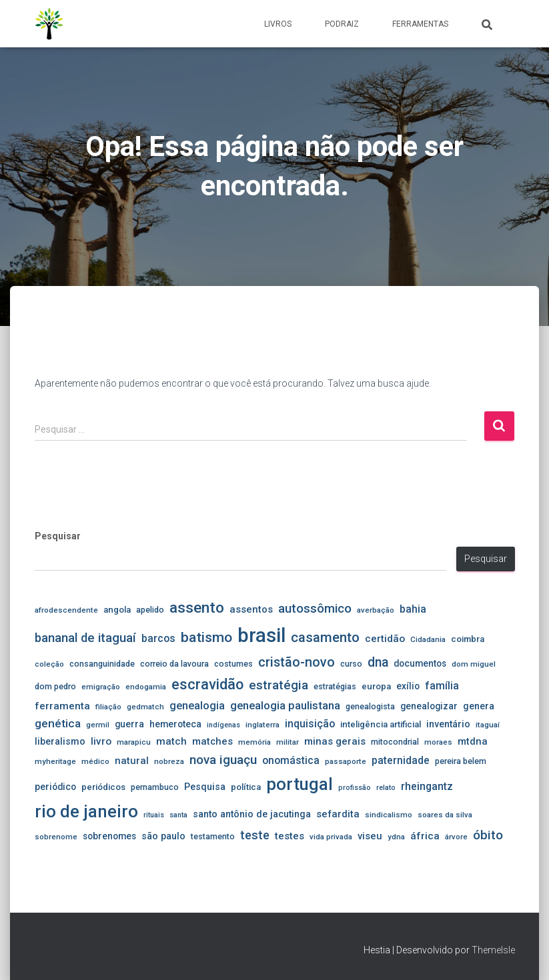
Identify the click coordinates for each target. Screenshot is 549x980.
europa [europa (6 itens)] (376, 686)
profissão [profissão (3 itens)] (355, 788)
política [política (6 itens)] (246, 787)
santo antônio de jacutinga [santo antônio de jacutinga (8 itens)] (252, 814)
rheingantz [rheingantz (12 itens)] (427, 786)
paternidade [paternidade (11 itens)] (401, 760)
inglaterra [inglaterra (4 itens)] (262, 725)
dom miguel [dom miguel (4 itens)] (474, 664)
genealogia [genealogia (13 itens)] (197, 706)
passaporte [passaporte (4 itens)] (346, 761)
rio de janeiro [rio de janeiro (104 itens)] (86, 811)
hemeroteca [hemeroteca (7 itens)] (175, 724)
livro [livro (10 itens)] (101, 741)
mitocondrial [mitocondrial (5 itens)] (395, 742)
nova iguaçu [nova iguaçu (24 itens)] (223, 760)
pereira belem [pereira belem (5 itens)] (461, 761)
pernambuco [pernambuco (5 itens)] (155, 787)
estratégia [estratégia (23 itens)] (279, 685)
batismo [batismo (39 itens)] (206, 637)
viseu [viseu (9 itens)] (370, 836)
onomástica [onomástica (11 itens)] (291, 760)
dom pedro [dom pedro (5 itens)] (55, 686)
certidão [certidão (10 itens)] (385, 639)
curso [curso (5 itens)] (351, 664)
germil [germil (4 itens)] (98, 725)
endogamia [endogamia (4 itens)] (146, 687)
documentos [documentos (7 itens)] (420, 663)
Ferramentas (420, 24)
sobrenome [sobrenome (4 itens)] (56, 837)
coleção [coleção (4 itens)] (49, 664)
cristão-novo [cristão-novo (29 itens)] (297, 662)
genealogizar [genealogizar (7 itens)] (429, 706)
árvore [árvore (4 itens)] (456, 837)
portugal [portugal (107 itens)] (300, 784)
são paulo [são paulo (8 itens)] (163, 836)
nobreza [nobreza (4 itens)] (169, 761)
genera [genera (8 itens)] (479, 706)
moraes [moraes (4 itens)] (438, 742)
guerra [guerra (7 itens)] (129, 724)
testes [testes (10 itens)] (290, 836)
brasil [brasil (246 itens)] (261, 635)
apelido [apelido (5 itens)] (150, 610)
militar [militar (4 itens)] (288, 742)
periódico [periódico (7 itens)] (55, 787)
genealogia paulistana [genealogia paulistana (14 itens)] (285, 705)
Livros (278, 24)
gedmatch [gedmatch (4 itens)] (145, 707)
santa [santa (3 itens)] (178, 815)
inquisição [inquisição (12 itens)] (310, 724)
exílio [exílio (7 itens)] (408, 686)
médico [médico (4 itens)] (95, 761)
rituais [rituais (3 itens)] (154, 815)
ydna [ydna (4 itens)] (396, 837)
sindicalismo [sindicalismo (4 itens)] (389, 815)
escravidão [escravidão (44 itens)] (207, 684)
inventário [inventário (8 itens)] (448, 724)
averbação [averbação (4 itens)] (376, 610)
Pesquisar (58, 536)
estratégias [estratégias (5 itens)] (335, 686)
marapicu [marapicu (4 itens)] (134, 742)
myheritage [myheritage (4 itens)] (55, 761)
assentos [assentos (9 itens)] (251, 609)
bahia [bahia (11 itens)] (413, 609)
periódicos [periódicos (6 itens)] (103, 787)
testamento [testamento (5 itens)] (213, 836)
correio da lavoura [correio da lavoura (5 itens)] (174, 664)
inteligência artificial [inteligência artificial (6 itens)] (381, 724)
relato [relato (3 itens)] (386, 788)
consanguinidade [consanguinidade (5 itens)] (102, 664)
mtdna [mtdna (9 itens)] (473, 741)
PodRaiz (342, 24)
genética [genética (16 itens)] (58, 723)
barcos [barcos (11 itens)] (158, 638)
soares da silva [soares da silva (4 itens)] (445, 815)
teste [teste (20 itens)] (255, 835)
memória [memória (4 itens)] (254, 742)
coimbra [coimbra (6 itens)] (468, 639)
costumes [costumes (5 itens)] (233, 664)
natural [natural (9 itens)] (132, 761)
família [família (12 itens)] (442, 686)
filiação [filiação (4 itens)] (108, 707)
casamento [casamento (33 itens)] (325, 637)
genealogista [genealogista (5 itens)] (370, 706)
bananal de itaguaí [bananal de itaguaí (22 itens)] (85, 638)
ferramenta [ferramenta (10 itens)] (62, 706)
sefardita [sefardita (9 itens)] (338, 814)
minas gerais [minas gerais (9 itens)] (335, 741)
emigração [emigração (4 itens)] (101, 687)
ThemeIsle (493, 950)
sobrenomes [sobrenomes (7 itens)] (109, 836)
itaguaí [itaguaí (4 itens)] (488, 725)
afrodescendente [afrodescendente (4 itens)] (66, 610)
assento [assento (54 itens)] (197, 608)
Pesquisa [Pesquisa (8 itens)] (205, 787)
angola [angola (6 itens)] (117, 610)
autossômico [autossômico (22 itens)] (315, 609)
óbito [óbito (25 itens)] (488, 835)
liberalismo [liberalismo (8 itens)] (60, 741)
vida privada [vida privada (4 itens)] (331, 837)
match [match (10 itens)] (171, 741)
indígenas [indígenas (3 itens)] (223, 725)
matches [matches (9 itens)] (212, 741)
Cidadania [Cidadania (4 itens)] (428, 639)
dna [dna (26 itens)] (378, 662)
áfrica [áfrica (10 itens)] (425, 836)
